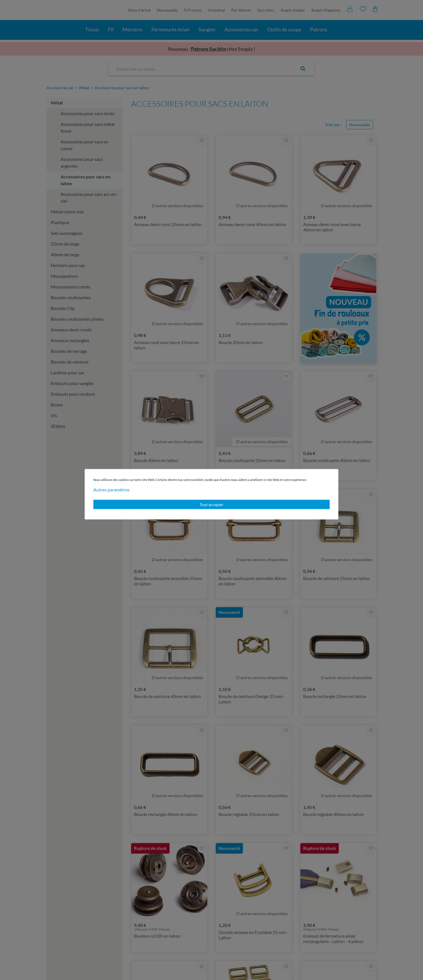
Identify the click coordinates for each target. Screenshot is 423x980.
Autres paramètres (112, 489)
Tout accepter (212, 504)
